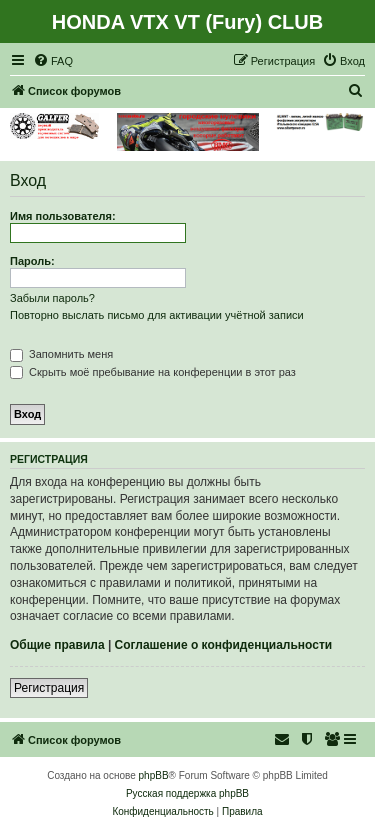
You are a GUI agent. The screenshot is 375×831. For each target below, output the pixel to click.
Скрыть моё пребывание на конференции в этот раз (153, 372)
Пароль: (32, 261)
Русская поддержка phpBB (187, 793)
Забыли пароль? (52, 298)
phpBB (154, 775)
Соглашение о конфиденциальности (224, 645)
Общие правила (57, 645)
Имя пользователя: (63, 216)
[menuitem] (53, 61)
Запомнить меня (61, 354)
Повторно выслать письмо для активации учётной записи (157, 315)
